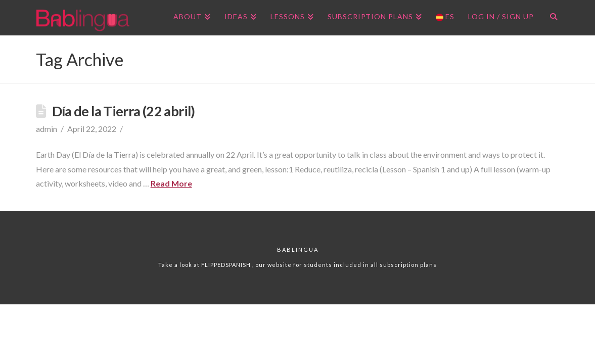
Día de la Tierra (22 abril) (124, 111)
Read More (171, 183)
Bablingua (298, 249)
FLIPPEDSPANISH (227, 265)
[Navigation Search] (550, 18)
